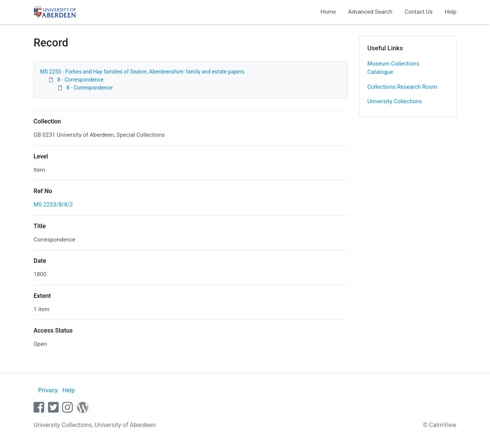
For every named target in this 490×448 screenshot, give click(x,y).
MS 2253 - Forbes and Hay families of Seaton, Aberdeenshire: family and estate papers (142, 72)
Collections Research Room (402, 87)
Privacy (48, 390)
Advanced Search (370, 12)
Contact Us (419, 12)
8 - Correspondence (80, 80)
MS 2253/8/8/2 (53, 205)
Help (451, 12)
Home (328, 12)
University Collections (395, 101)
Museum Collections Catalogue (393, 68)
